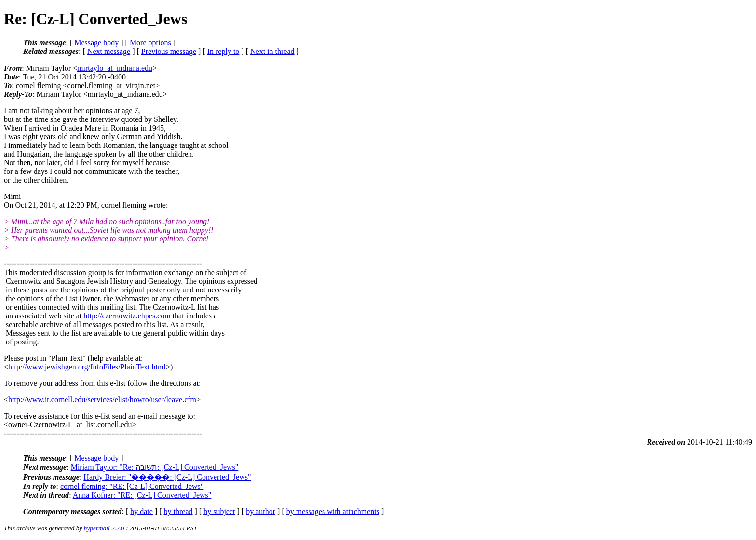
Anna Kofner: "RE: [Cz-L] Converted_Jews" (142, 495)
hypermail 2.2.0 (104, 528)
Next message (109, 51)
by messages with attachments (333, 511)
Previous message (169, 51)
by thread (178, 511)
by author (261, 511)
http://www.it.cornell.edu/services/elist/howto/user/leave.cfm (102, 400)
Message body (96, 43)
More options (150, 43)
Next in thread (272, 51)
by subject (219, 511)
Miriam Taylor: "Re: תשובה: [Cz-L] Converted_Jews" (155, 467)
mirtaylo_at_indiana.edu (115, 68)
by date (142, 511)
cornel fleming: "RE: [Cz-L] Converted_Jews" (132, 486)
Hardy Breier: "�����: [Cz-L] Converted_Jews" (167, 477)
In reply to (223, 51)
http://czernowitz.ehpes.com (127, 316)
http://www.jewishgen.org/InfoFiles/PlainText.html (87, 367)
